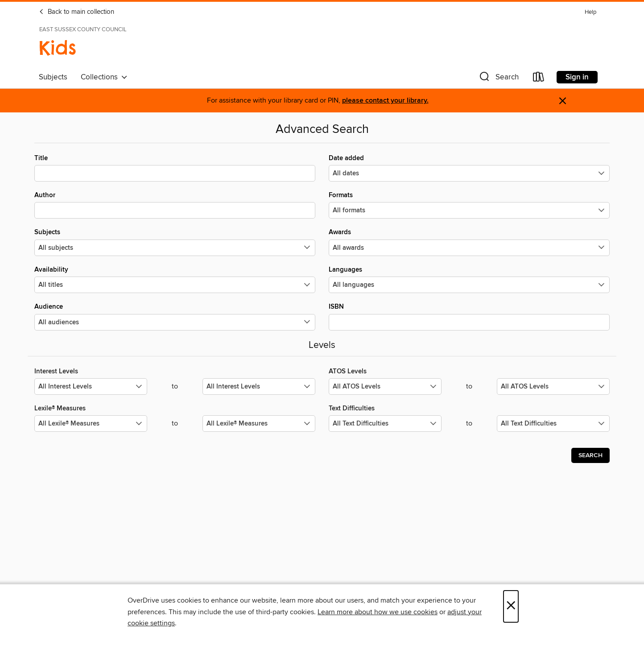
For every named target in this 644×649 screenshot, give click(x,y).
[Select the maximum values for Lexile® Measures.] (259, 424)
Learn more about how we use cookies (378, 612)
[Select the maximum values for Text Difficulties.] (553, 424)
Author (175, 205)
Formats (469, 205)
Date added (469, 168)
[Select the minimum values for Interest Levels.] (91, 387)
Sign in (577, 77)
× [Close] (511, 606)
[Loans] (539, 79)
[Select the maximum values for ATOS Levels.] (553, 387)
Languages (469, 279)
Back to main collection (76, 12)
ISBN (469, 316)
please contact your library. (385, 101)
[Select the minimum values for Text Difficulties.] (385, 424)
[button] (498, 79)
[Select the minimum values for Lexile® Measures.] (91, 424)
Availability (175, 279)
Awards (469, 242)
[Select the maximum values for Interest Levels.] (259, 387)
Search (590, 455)
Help (590, 12)
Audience (175, 316)
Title (175, 168)
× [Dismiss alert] (563, 101)
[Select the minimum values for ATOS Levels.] (385, 387)
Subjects (53, 77)
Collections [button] (104, 77)
